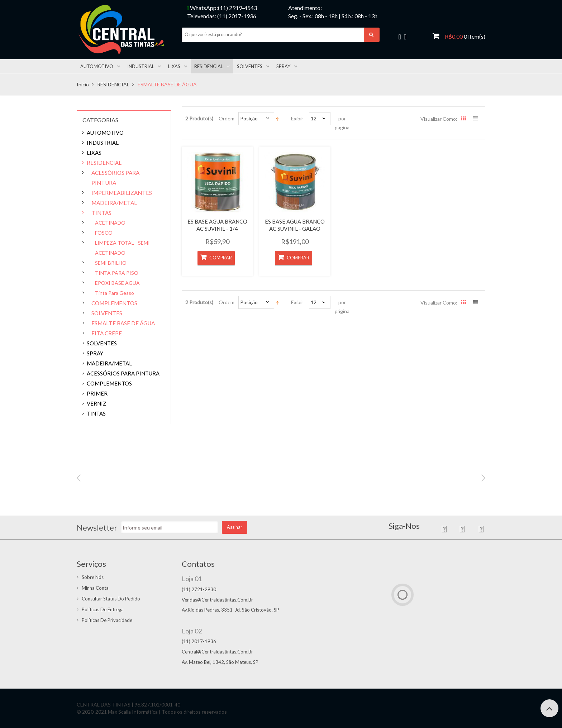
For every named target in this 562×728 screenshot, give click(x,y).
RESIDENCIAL (113, 84)
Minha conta (95, 588)
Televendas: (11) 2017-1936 (222, 16)
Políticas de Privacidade (107, 620)
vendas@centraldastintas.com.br (217, 600)
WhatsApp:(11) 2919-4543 (222, 8)
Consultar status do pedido (111, 599)
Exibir (297, 118)
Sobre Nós (93, 577)
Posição (249, 118)
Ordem (227, 118)
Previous (79, 478)
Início (83, 84)
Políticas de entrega (103, 609)
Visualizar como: (439, 119)
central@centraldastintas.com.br (217, 652)
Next (483, 478)
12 (314, 118)
